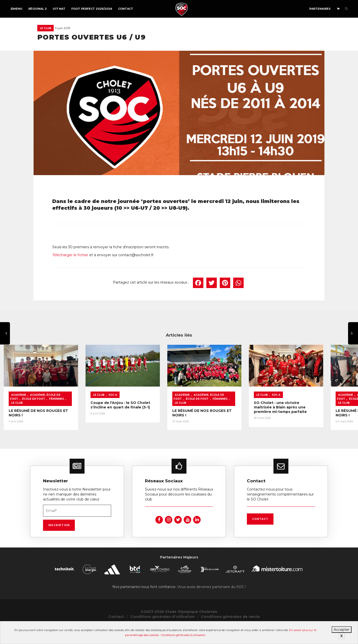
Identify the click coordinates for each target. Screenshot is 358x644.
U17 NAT (59, 9)
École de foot (85, 416)
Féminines (19, 420)
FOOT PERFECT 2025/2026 (92, 9)
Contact (126, 9)
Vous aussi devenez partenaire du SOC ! (212, 604)
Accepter (342, 630)
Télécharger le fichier (70, 255)
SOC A (150, 416)
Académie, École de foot (50, 416)
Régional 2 (38, 9)
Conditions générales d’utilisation (183, 635)
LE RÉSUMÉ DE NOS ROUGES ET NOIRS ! (46, 428)
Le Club (45, 28)
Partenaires (320, 9)
